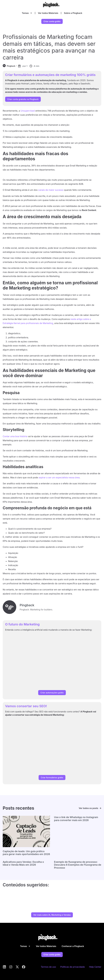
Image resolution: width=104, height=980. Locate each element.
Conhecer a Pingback (73, 946)
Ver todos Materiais (48, 13)
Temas (27, 13)
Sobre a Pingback (73, 13)
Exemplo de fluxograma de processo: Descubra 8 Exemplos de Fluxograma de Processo (78, 865)
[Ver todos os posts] (100, 808)
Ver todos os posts (88, 808)
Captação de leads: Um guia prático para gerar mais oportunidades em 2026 (26, 853)
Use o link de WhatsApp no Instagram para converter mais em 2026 (76, 819)
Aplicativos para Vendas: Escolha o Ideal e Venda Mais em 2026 (23, 863)
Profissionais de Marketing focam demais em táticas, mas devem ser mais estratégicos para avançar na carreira (49, 47)
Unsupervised (28, 111)
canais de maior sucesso (51, 190)
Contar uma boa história (15, 436)
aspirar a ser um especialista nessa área (59, 478)
